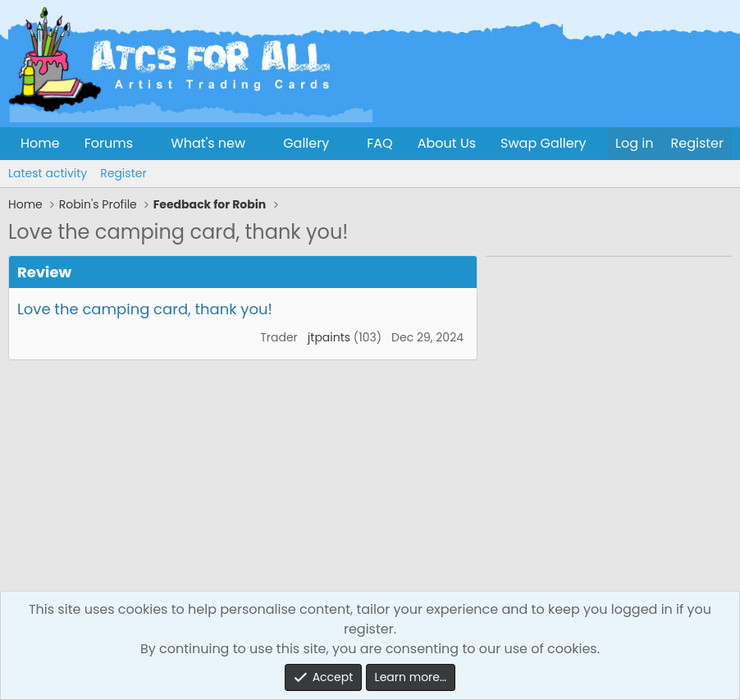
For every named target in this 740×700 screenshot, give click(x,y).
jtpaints (329, 337)
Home (40, 143)
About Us (447, 143)
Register (123, 173)
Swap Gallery (543, 143)
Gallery (306, 143)
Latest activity (48, 173)
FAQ (379, 143)
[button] (146, 144)
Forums (109, 143)
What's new (208, 143)
